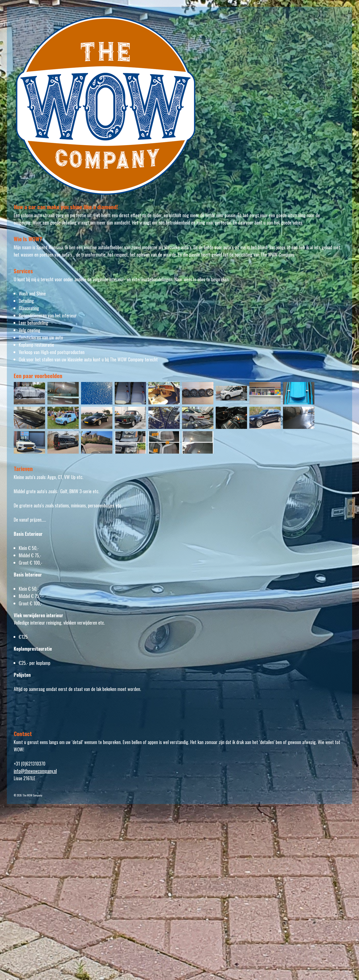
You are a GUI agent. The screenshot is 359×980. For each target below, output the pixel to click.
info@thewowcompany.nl (35, 771)
